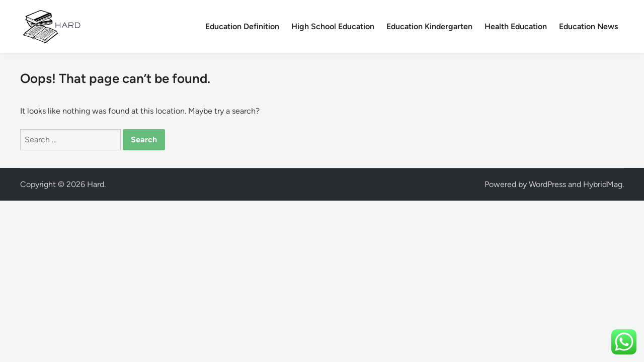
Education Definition (242, 26)
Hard (96, 184)
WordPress (547, 184)
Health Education (516, 26)
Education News (588, 26)
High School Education (333, 26)
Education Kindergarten (429, 26)
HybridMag (603, 184)
